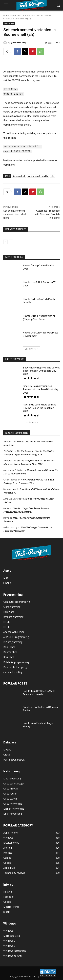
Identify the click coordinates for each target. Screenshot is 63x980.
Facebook (9, 896)
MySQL (7, 749)
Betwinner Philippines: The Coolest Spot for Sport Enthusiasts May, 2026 (41, 370)
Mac (6, 577)
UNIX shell (16, 16)
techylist (8, 441)
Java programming (13, 616)
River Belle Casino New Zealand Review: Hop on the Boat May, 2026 (40, 407)
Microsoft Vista (12, 935)
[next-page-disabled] (11, 241)
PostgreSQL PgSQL (14, 759)
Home (6, 16)
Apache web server (14, 631)
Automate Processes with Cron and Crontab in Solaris (47, 214)
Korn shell (9, 656)
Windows (8, 930)
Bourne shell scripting (15, 666)
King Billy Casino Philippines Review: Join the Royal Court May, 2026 (41, 389)
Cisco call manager (14, 783)
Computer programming (17, 601)
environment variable (38, 175)
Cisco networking (13, 803)
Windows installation (15, 950)
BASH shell (9, 646)
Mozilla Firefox (11, 906)
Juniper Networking (14, 808)
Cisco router (10, 793)
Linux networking (13, 813)
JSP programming (13, 641)
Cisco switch (10, 798)
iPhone (7, 582)
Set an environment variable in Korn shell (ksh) (15, 214)
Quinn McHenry (18, 43)
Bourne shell (29, 16)
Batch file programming (16, 661)
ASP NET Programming (16, 636)
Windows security (13, 955)
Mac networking (12, 778)
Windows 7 (9, 940)
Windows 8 (9, 945)
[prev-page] (5, 241)
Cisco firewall (10, 788)
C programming (12, 606)
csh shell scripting (13, 671)
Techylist (8, 450)
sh (52, 175)
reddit (6, 911)
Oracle (7, 754)
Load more (32, 348)
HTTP (6, 626)
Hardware (9, 611)
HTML (7, 621)
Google (7, 901)
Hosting (8, 891)
